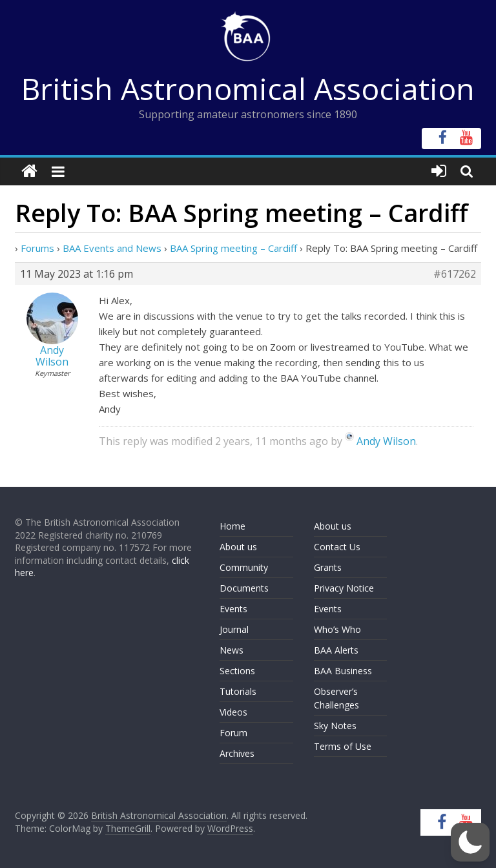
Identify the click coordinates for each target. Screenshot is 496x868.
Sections (237, 671)
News (232, 650)
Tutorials (238, 691)
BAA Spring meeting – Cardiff (233, 248)
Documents (244, 588)
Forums (37, 248)
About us (238, 547)
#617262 (455, 274)
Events (233, 609)
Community (244, 567)
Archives (237, 753)
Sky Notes (335, 726)
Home (232, 526)
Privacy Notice (344, 588)
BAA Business (343, 671)
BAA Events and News (112, 248)
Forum (233, 733)
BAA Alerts (336, 650)
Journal (234, 629)
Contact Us (337, 547)
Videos (233, 712)
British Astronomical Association (248, 88)
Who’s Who (337, 629)
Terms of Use (343, 746)
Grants (328, 567)
